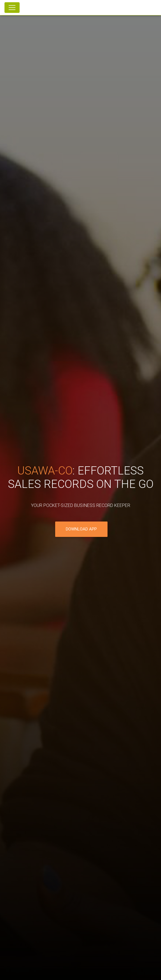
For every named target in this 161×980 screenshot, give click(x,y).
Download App (81, 529)
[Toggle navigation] (12, 8)
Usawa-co (45, 471)
